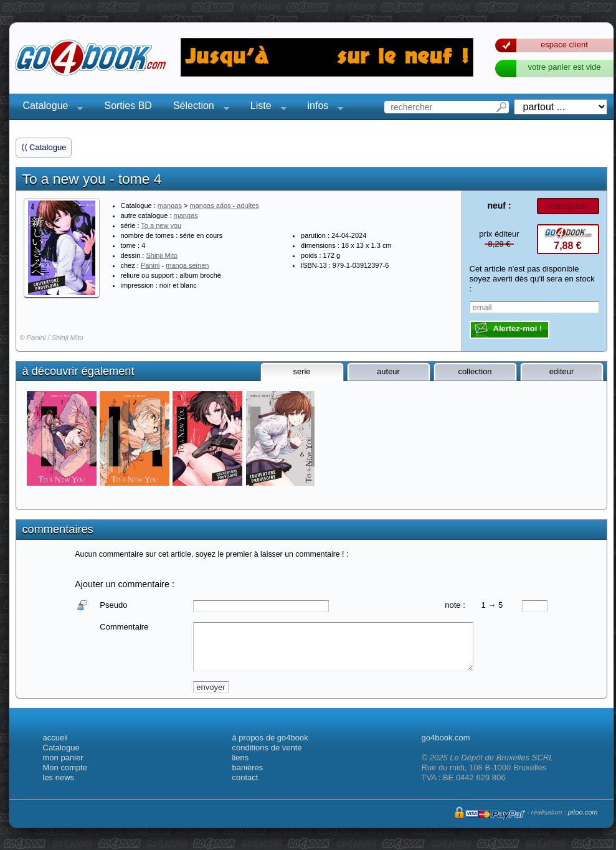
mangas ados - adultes (225, 205)
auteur (388, 371)
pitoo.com (583, 812)
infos (322, 107)
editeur (562, 371)
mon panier (63, 758)
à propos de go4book (270, 738)
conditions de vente (267, 748)
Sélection (197, 107)
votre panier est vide (564, 67)
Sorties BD (128, 106)
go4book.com (446, 738)
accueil (55, 738)
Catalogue (50, 107)
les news (59, 777)
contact (245, 777)
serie (301, 371)
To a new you (161, 225)
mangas (170, 205)
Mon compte (65, 767)
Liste (265, 107)
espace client (564, 45)
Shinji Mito (162, 255)
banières (248, 767)
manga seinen (187, 265)
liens (241, 758)
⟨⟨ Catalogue (44, 147)
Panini (150, 265)
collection (475, 371)
